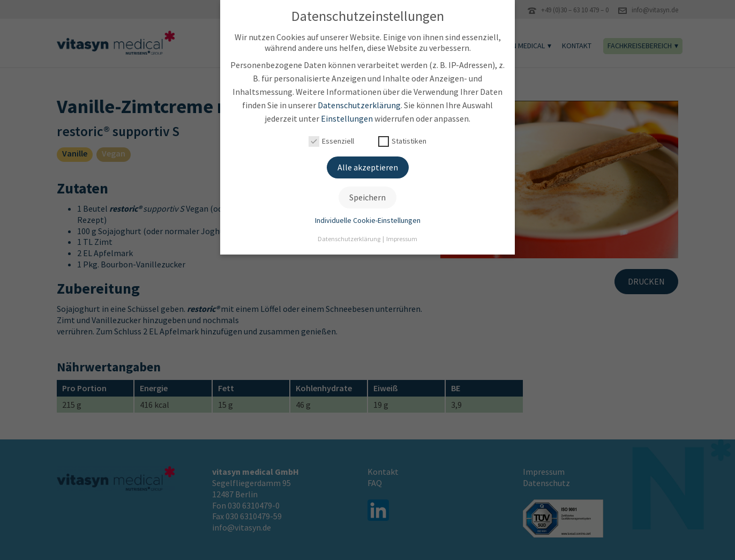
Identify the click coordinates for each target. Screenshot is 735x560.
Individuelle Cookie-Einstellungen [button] (368, 218)
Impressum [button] (402, 236)
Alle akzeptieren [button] (368, 165)
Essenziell (331, 138)
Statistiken (402, 138)
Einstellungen (347, 116)
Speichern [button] (367, 195)
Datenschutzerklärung (359, 102)
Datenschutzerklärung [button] (350, 236)
